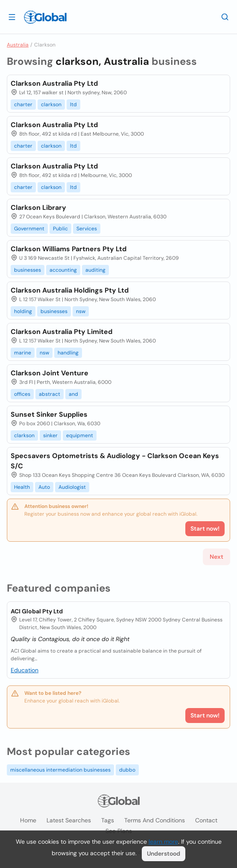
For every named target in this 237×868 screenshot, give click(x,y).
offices (22, 394)
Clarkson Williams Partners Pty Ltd (69, 249)
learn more (163, 842)
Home (28, 820)
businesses (28, 270)
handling (68, 353)
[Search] (225, 17)
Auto (44, 487)
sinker (50, 435)
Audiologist (72, 487)
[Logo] (45, 17)
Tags (108, 820)
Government (29, 229)
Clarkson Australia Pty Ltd (54, 83)
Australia (18, 45)
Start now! (205, 715)
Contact (206, 820)
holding (23, 311)
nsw (81, 311)
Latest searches (69, 820)
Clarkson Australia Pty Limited (61, 332)
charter (23, 105)
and (73, 394)
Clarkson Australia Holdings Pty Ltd (70, 290)
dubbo (127, 770)
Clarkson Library (38, 208)
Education (25, 670)
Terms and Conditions (155, 820)
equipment (80, 435)
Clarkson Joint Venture (50, 373)
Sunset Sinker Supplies (49, 414)
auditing (95, 270)
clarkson (51, 105)
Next (217, 557)
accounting (63, 270)
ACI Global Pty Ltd (37, 611)
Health (22, 487)
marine (23, 353)
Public (60, 229)
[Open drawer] (12, 17)
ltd (73, 105)
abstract (50, 394)
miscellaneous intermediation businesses (60, 770)
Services (87, 229)
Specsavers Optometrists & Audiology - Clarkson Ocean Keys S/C (115, 461)
